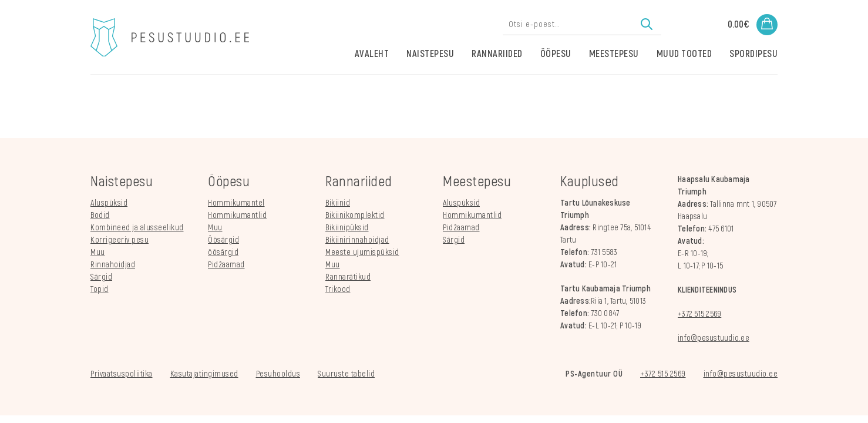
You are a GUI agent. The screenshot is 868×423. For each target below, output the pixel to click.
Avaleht (372, 54)
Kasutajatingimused (204, 374)
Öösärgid (223, 240)
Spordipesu (753, 54)
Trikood (338, 289)
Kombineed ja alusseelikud (137, 228)
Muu (98, 252)
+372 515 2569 (699, 314)
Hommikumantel (236, 203)
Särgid (101, 277)
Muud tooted (684, 54)
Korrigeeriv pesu (120, 240)
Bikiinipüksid (347, 228)
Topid (100, 289)
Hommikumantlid (237, 215)
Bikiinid (338, 203)
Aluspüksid (109, 203)
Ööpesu (556, 54)
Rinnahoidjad (113, 265)
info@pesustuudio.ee (714, 338)
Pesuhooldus (278, 374)
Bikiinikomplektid (355, 215)
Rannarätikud (348, 277)
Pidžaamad (226, 265)
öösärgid (223, 252)
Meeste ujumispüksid (362, 252)
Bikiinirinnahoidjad (357, 240)
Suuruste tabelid (346, 374)
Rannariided (497, 54)
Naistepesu (430, 54)
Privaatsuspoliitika (122, 374)
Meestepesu (614, 54)
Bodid (100, 215)
